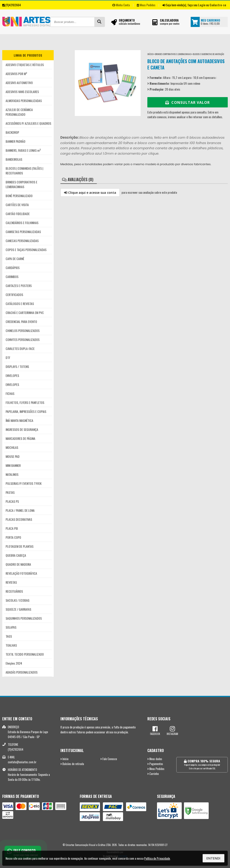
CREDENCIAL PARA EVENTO (21, 322)
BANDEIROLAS (14, 159)
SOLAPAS (11, 627)
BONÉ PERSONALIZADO (19, 196)
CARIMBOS (12, 277)
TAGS (9, 636)
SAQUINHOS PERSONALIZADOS (24, 618)
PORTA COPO (13, 537)
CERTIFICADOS (14, 295)
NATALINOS (12, 474)
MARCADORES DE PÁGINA (20, 438)
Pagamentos (155, 764)
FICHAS (10, 393)
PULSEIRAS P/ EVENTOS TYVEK (24, 483)
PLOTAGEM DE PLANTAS (20, 546)
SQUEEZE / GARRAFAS (18, 609)
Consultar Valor (188, 102)
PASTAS (10, 492)
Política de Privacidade (157, 858)
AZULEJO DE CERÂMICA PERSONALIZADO (19, 112)
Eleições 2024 (14, 663)
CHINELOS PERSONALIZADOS (23, 331)
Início (150, 54)
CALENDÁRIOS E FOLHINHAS (22, 223)
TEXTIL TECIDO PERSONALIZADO (25, 654)
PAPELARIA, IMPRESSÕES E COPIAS (26, 411)
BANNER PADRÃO (15, 141)
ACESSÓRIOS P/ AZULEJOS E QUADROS (28, 123)
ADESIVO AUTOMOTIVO (19, 83)
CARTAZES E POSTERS (19, 286)
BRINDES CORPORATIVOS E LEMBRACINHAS (21, 184)
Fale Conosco (109, 759)
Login (202, 5)
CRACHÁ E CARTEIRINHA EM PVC (25, 313)
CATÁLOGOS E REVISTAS (20, 304)
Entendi (213, 858)
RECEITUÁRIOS (14, 591)
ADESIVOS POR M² (16, 74)
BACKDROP (12, 132)
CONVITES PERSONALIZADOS (23, 339)
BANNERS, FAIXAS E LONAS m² (23, 150)
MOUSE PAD (13, 456)
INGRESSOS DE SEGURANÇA (22, 429)
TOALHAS (11, 645)
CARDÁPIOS (13, 268)
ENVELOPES (12, 375)
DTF (8, 357)
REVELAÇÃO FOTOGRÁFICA (21, 573)
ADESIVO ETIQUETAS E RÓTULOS (25, 65)
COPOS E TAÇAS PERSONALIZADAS (26, 250)
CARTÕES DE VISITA (17, 205)
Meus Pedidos (146, 5)
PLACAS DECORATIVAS (19, 519)
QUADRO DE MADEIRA (18, 564)
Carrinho (153, 774)
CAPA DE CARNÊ (15, 259)
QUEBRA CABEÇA (16, 555)
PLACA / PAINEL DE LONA (20, 510)
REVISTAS (11, 582)
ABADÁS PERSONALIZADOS (22, 672)
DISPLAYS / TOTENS (17, 366)
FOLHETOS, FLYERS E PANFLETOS (25, 402)
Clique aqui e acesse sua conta (90, 193)
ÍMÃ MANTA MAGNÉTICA (19, 420)
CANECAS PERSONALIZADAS (22, 241)
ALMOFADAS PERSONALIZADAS (24, 101)
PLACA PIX (12, 528)
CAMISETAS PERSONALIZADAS (23, 232)
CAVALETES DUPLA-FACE (20, 348)
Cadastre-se (218, 5)
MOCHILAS (12, 447)
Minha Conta (121, 5)
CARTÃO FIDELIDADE (18, 214)
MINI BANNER (13, 465)
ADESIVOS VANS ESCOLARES (22, 92)
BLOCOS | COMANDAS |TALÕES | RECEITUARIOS (24, 171)
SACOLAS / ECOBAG (18, 600)
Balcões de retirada (72, 764)
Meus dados (155, 759)
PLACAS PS (12, 501)
